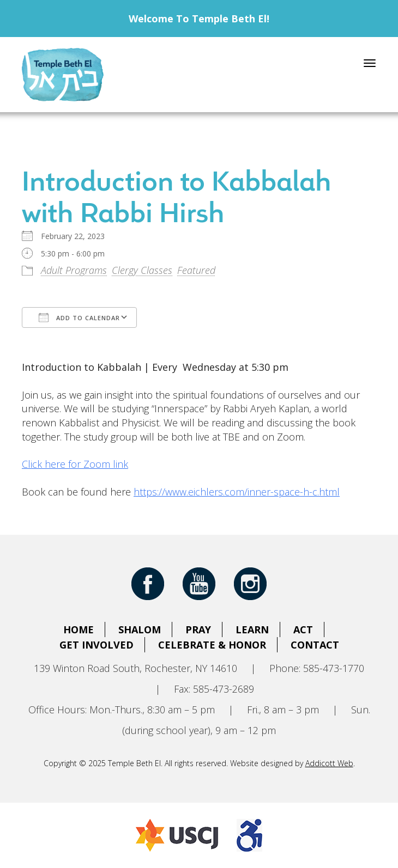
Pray (198, 629)
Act (303, 629)
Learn (252, 629)
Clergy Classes (142, 270)
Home (79, 629)
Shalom (140, 629)
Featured (196, 270)
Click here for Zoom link (75, 464)
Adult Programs (74, 270)
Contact (315, 645)
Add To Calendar (79, 317)
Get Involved (97, 645)
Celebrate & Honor (212, 645)
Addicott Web (329, 763)
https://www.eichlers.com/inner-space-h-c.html (237, 492)
